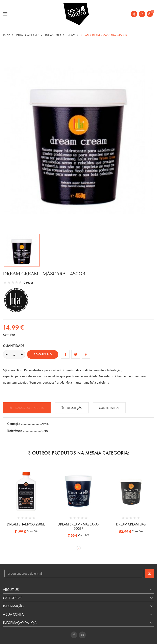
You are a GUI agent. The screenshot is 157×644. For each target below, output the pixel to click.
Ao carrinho (43, 354)
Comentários (109, 408)
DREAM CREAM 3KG (131, 524)
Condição (14, 424)
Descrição (74, 408)
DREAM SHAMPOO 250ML (26, 524)
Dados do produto (29, 408)
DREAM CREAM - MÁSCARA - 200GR (78, 526)
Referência (15, 431)
